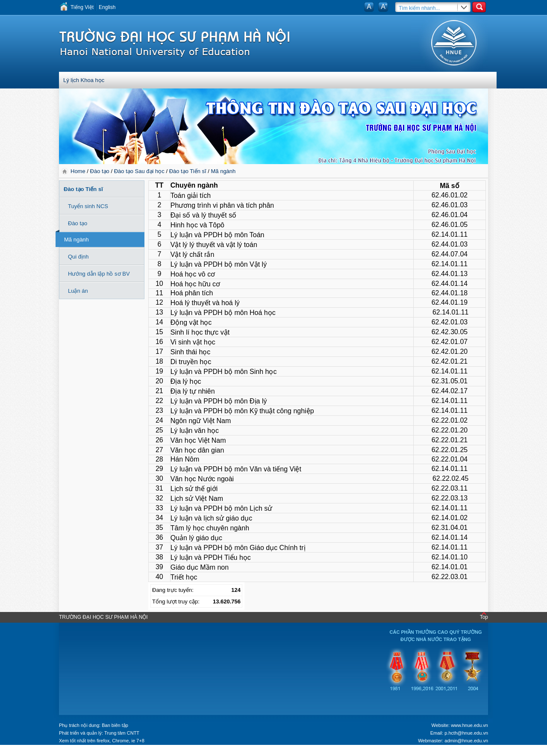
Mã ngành (223, 171)
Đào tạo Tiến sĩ (188, 171)
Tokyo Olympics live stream (31, 753)
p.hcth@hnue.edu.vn (466, 733)
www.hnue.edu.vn (469, 725)
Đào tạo (100, 171)
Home (79, 171)
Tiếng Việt (82, 7)
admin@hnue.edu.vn (466, 741)
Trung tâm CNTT (122, 733)
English (107, 7)
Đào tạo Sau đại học (139, 171)
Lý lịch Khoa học (84, 80)
